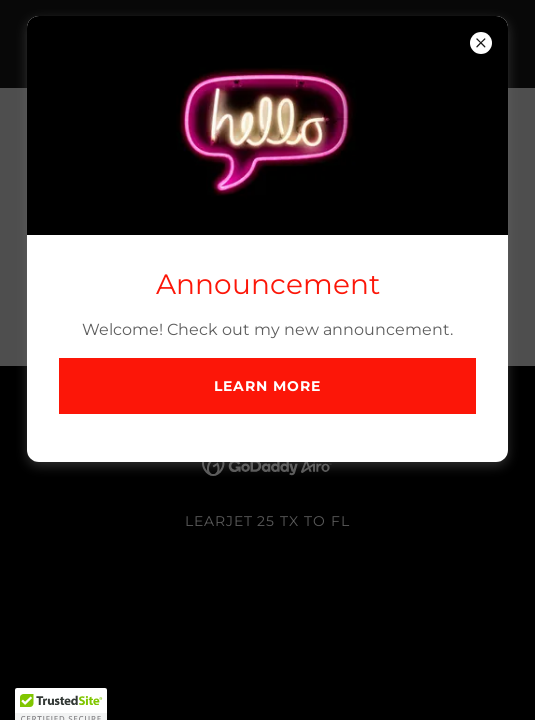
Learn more (267, 386)
